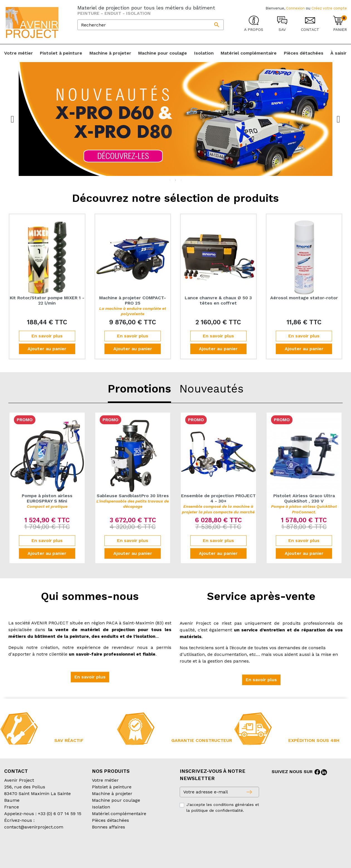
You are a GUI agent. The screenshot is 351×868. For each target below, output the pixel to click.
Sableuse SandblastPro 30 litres (133, 501)
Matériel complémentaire (119, 814)
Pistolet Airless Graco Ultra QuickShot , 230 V (304, 504)
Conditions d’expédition (98, 849)
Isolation (101, 807)
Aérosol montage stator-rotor (304, 298)
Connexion (295, 8)
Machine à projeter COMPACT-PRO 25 (133, 306)
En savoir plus (47, 336)
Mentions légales (144, 849)
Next (338, 119)
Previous (13, 119)
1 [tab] (170, 180)
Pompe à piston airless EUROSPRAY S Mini (47, 501)
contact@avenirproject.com (34, 827)
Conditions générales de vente (36, 849)
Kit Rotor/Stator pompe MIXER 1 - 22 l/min (47, 300)
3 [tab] (181, 180)
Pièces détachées (110, 820)
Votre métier (105, 780)
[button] (90, 677)
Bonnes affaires (109, 827)
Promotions (139, 389)
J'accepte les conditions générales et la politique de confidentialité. (223, 808)
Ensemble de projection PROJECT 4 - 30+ (218, 504)
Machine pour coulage (116, 800)
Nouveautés (211, 389)
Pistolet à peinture (112, 787)
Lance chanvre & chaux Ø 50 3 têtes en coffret (218, 300)
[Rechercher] (151, 25)
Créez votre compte (329, 8)
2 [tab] (175, 180)
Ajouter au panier (47, 349)
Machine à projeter (112, 794)
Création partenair (27, 856)
